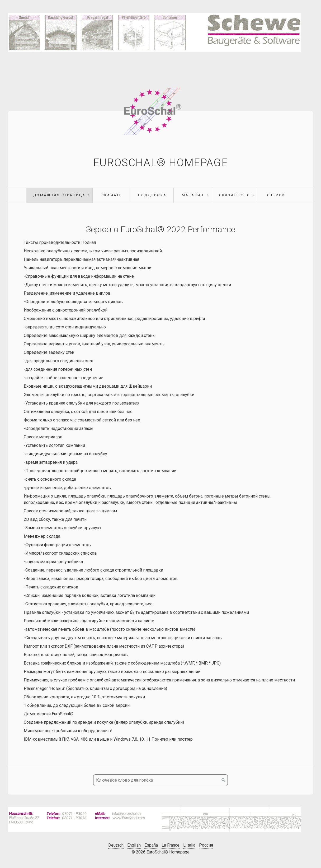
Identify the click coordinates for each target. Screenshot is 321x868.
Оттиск (276, 195)
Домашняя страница (59, 195)
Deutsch (116, 845)
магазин (193, 195)
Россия (206, 845)
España (151, 845)
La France (171, 845)
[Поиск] (224, 780)
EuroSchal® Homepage (160, 163)
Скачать (112, 195)
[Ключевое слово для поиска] (160, 780)
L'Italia (189, 845)
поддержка (152, 195)
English (134, 845)
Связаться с (235, 195)
